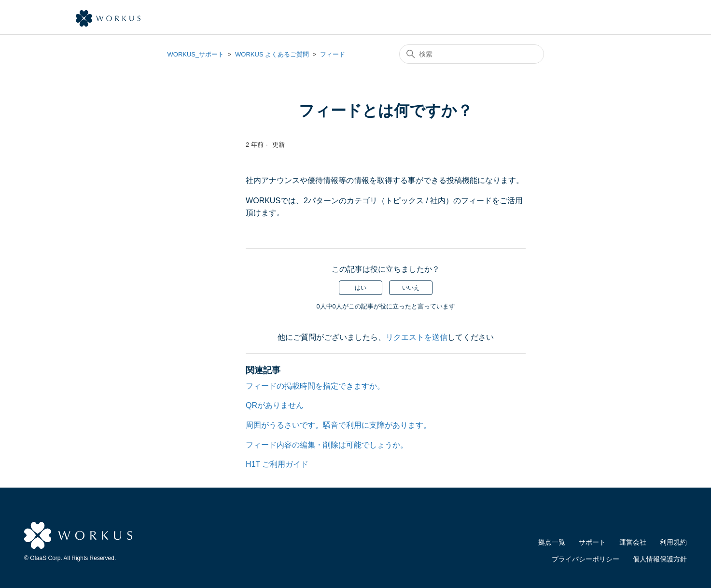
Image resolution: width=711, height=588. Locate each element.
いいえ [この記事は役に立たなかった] (411, 288)
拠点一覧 (552, 542)
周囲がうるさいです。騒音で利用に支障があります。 (338, 425)
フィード (333, 54)
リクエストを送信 (417, 337)
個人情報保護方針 (660, 559)
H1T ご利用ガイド (277, 464)
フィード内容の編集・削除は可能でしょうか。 (327, 445)
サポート (592, 542)
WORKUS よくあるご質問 (272, 54)
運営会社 (633, 542)
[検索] (472, 54)
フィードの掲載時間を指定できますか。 (315, 386)
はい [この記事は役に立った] (361, 288)
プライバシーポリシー (586, 559)
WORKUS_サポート (196, 54)
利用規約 (673, 542)
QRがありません (275, 405)
